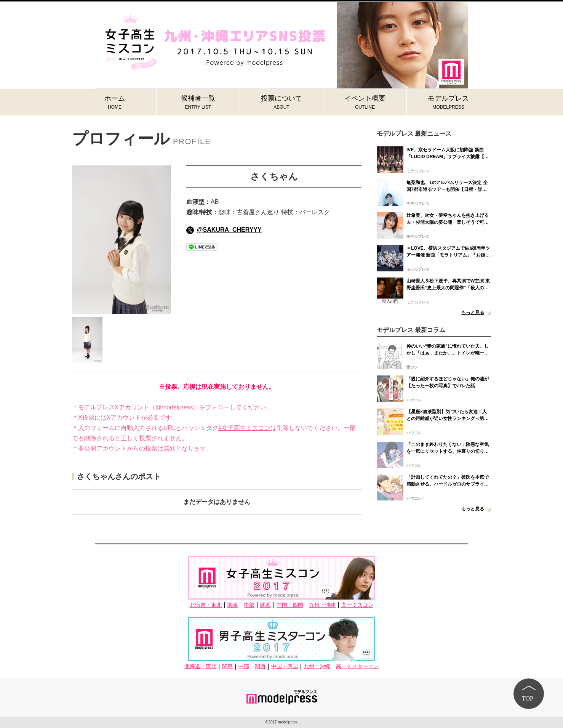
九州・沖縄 (322, 605)
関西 (266, 605)
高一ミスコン (357, 605)
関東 (233, 605)
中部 (249, 605)
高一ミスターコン (357, 666)
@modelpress (174, 407)
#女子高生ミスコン (244, 428)
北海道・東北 (206, 605)
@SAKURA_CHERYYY (224, 230)
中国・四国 (290, 605)
